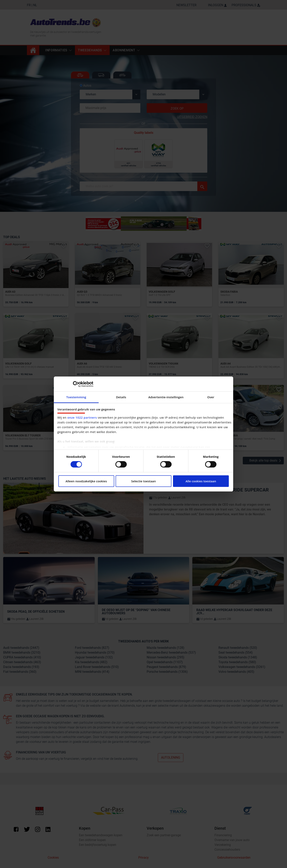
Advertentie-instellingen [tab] (166, 397)
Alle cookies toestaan (201, 481)
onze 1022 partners (82, 417)
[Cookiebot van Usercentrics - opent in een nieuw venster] (76, 384)
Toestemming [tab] (76, 397)
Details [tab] (121, 397)
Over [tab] (211, 397)
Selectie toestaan (143, 481)
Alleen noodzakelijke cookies (86, 481)
